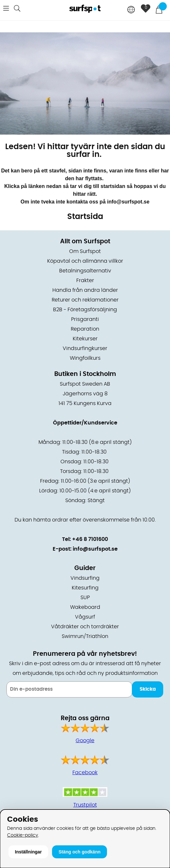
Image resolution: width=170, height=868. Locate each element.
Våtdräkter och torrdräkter (85, 627)
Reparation (85, 329)
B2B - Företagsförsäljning (85, 310)
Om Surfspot (85, 251)
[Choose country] (131, 10)
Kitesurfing (85, 588)
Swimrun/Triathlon (85, 636)
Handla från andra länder (85, 290)
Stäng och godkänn (80, 852)
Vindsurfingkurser (85, 348)
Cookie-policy (23, 835)
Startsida (85, 217)
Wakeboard (85, 607)
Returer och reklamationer (85, 300)
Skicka (148, 689)
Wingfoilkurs (85, 358)
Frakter (85, 280)
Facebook (85, 773)
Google (85, 741)
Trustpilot (85, 805)
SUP (85, 598)
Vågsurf (85, 617)
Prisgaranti (85, 319)
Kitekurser (85, 339)
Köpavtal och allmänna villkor (85, 261)
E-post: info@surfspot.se (85, 549)
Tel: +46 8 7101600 (85, 539)
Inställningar (28, 852)
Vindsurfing (85, 578)
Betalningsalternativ (85, 271)
